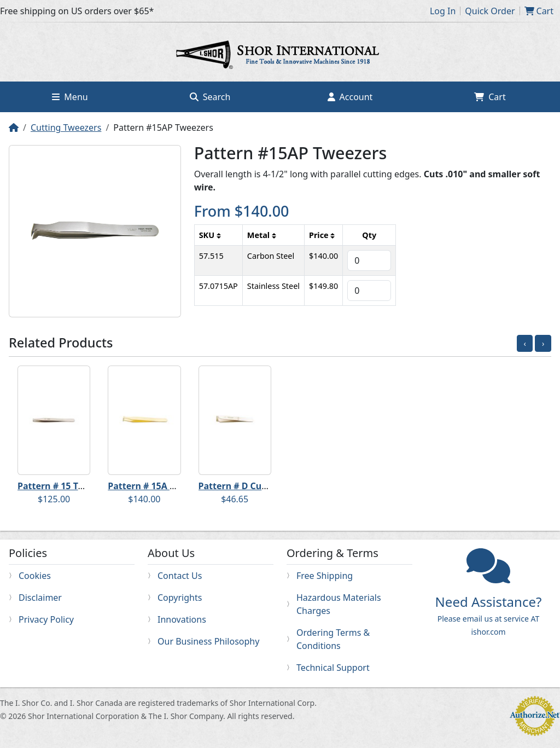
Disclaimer (40, 598)
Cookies (35, 576)
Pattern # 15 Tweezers (66, 486)
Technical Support (333, 668)
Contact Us (180, 576)
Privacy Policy (46, 619)
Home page (280, 56)
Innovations (182, 619)
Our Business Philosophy (208, 641)
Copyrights (180, 598)
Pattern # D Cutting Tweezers (262, 486)
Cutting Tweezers (66, 127)
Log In (443, 11)
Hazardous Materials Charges (339, 604)
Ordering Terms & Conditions (333, 639)
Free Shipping (325, 576)
